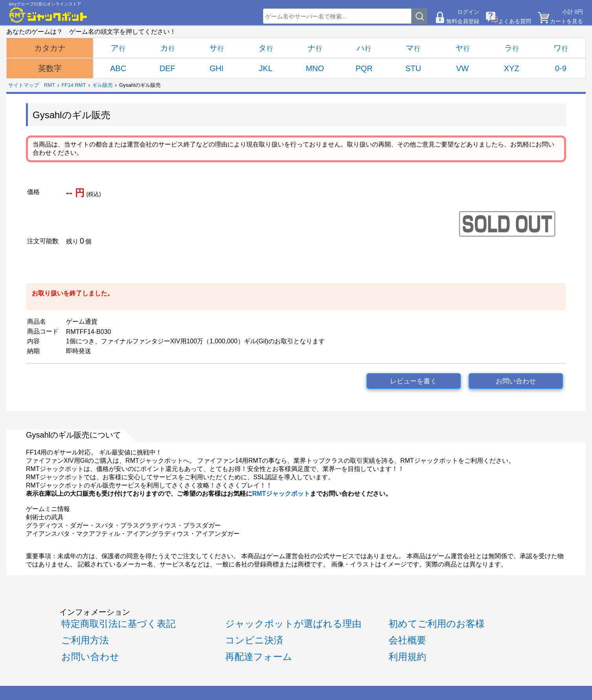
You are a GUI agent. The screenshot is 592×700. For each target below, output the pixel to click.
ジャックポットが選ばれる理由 (293, 624)
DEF (167, 68)
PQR (364, 68)
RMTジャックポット (281, 494)
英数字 (50, 68)
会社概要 (407, 640)
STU (413, 68)
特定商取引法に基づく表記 (118, 624)
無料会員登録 (463, 21)
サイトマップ (24, 85)
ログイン (468, 12)
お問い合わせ (516, 381)
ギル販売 (103, 85)
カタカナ (50, 48)
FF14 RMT (74, 85)
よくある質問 (515, 21)
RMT (49, 85)
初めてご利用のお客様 (437, 624)
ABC (118, 68)
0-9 (561, 68)
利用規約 (407, 657)
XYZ (512, 68)
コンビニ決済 (254, 640)
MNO (315, 68)
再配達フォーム (259, 657)
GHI (216, 68)
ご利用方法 (85, 640)
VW (462, 68)
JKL (266, 68)
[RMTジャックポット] (48, 15)
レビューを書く (413, 381)
